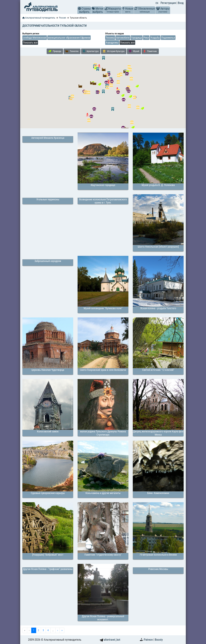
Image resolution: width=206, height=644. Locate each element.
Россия (62, 18)
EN (157, 3)
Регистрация (169, 3)
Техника (110, 38)
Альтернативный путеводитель (39, 18)
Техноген (72, 51)
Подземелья (168, 38)
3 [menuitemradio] (43, 630)
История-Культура (114, 51)
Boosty (159, 640)
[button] (79, 9)
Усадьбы (155, 38)
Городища (137, 38)
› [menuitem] (58, 630)
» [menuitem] (62, 630)
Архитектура (91, 51)
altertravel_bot (110, 640)
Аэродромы (112, 43)
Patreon (149, 640)
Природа (55, 51)
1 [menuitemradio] (34, 630)
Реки (146, 38)
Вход (181, 3)
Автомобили (123, 38)
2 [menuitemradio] (38, 630)
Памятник (150, 51)
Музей (134, 51)
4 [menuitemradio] (48, 630)
